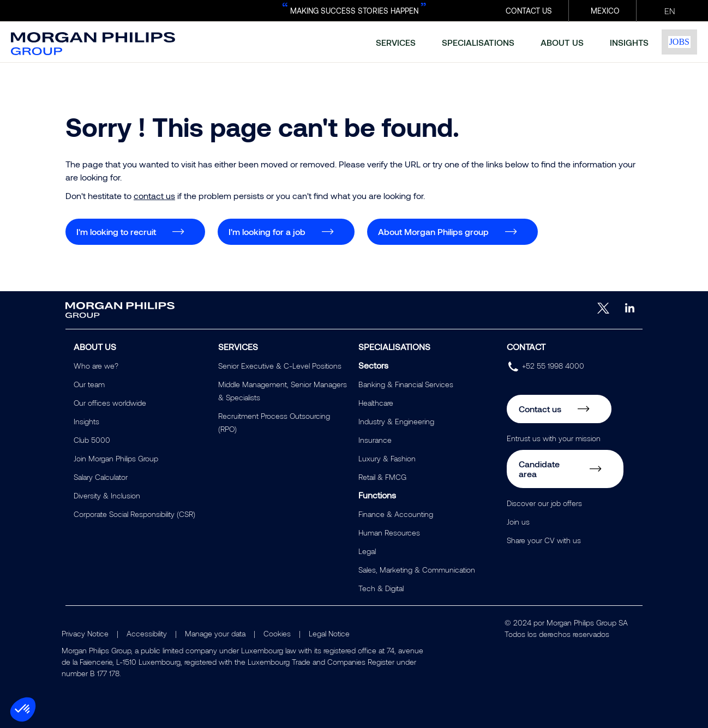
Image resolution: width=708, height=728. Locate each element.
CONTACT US (529, 11)
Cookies (277, 633)
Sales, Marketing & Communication (417, 570)
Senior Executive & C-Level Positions (280, 366)
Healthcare (376, 403)
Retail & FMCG (382, 477)
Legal (367, 551)
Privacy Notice (85, 633)
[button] (23, 709)
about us (562, 42)
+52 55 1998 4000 (553, 366)
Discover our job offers (544, 503)
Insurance (375, 440)
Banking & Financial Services (406, 384)
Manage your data (215, 633)
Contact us (540, 409)
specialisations (478, 42)
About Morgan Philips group (433, 231)
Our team (89, 384)
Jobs (679, 42)
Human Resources (389, 533)
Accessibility (147, 633)
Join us (518, 522)
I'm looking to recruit (116, 231)
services (396, 42)
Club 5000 (92, 440)
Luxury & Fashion (387, 458)
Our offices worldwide (110, 403)
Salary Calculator (101, 477)
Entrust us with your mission (554, 438)
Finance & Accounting (396, 514)
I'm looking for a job (267, 231)
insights (629, 42)
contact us (154, 195)
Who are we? (96, 366)
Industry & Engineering (396, 421)
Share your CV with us (544, 540)
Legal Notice (329, 633)
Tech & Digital (381, 588)
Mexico (605, 11)
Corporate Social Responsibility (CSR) (134, 514)
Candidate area (539, 469)
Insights (86, 421)
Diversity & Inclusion (107, 495)
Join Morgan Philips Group (116, 458)
